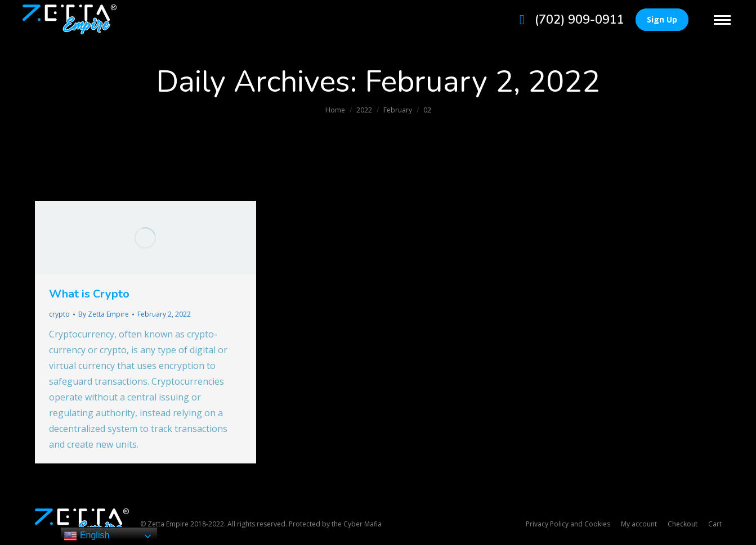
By (104, 314)
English (86, 536)
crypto (59, 314)
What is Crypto (89, 294)
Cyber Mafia (363, 524)
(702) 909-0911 (569, 20)
